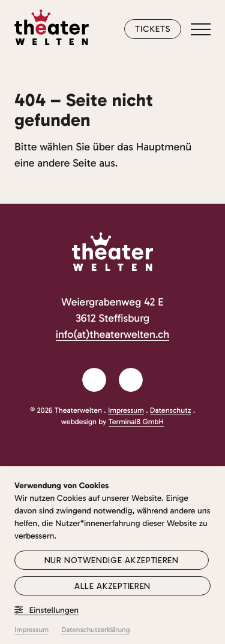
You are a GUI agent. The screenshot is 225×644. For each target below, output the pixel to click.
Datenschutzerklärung (95, 630)
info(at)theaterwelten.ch (112, 334)
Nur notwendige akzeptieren (112, 560)
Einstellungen (46, 610)
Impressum (126, 411)
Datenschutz (171, 411)
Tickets (153, 29)
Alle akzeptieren (112, 586)
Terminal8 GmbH (136, 422)
